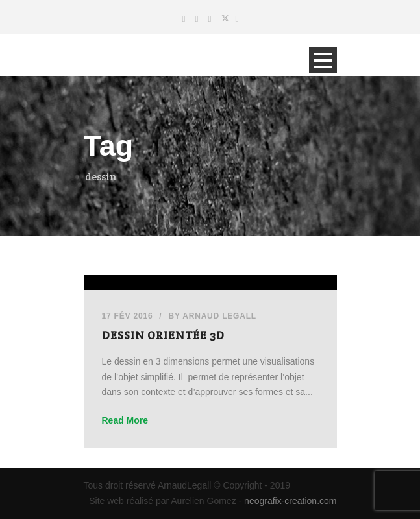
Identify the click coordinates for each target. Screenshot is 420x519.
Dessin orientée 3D (163, 335)
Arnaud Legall (219, 316)
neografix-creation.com (290, 501)
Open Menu (323, 60)
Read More (125, 420)
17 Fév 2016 (128, 316)
